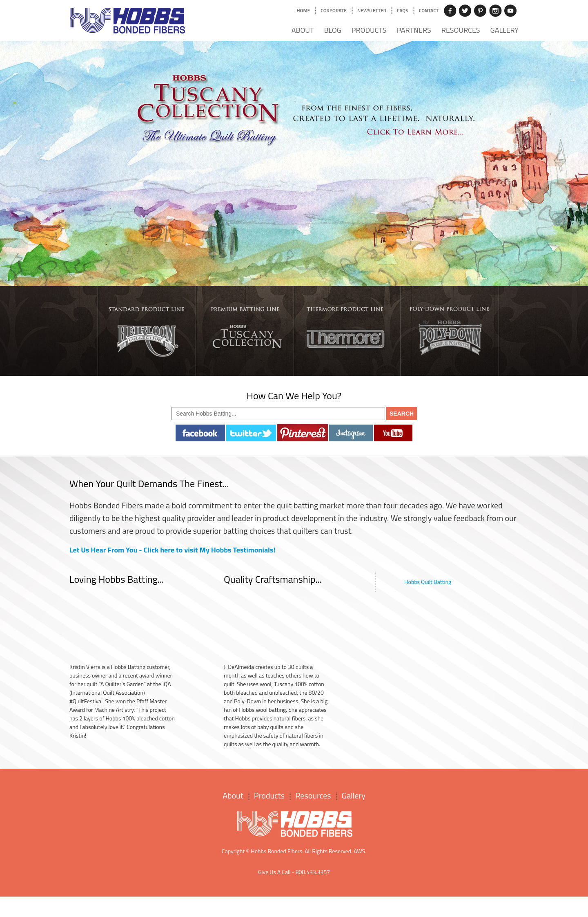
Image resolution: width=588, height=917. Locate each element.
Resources (461, 30)
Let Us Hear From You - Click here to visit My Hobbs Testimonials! (173, 550)
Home (303, 10)
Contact (429, 10)
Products (369, 30)
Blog (332, 30)
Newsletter (372, 10)
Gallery (504, 30)
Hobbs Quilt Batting (428, 582)
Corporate (334, 10)
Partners (414, 30)
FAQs (402, 10)
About (303, 30)
